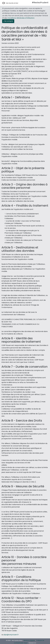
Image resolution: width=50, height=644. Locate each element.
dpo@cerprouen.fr (11, 635)
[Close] (8, 21)
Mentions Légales (29, 640)
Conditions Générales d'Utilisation (21, 18)
